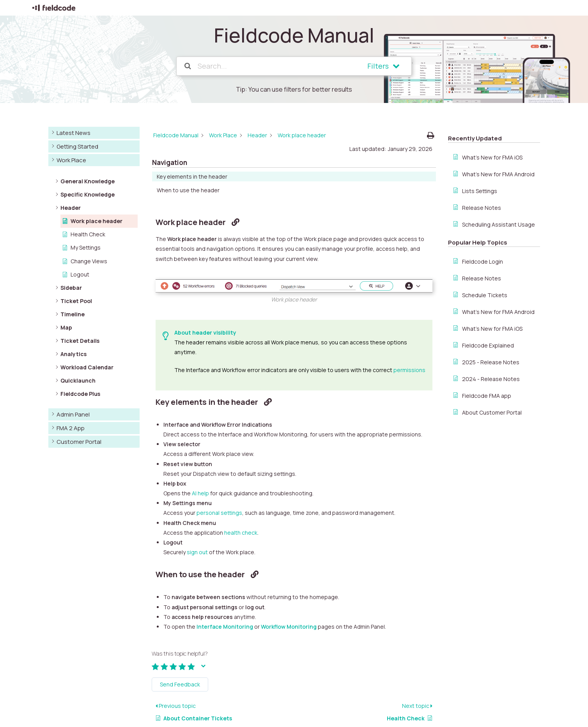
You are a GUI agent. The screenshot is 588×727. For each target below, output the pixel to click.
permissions (409, 313)
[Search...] (272, 66)
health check (241, 476)
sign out (197, 495)
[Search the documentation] (188, 66)
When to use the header (484, 159)
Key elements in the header (488, 145)
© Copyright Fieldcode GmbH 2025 (74, 718)
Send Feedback (180, 627)
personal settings (219, 456)
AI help (200, 436)
